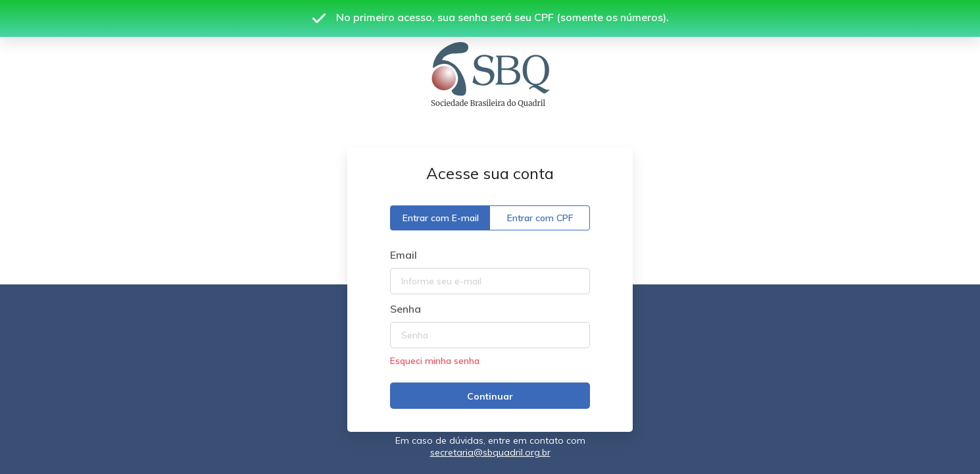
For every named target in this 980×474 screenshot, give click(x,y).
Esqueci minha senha (435, 361)
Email (404, 255)
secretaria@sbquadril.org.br (490, 452)
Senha (405, 309)
